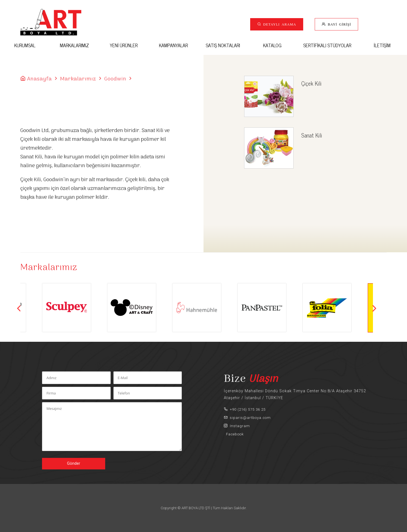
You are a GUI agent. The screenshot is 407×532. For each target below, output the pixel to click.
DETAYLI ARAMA (279, 24)
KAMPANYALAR (173, 45)
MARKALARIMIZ (74, 45)
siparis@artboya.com (247, 418)
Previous (19, 308)
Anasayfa (40, 79)
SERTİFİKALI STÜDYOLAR (327, 45)
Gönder (74, 464)
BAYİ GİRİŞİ (338, 24)
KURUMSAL (25, 45)
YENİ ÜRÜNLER (124, 45)
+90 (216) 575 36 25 (245, 409)
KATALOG (272, 45)
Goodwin (115, 79)
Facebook (234, 434)
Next (374, 308)
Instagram (237, 426)
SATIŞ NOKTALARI (223, 45)
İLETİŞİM (382, 45)
